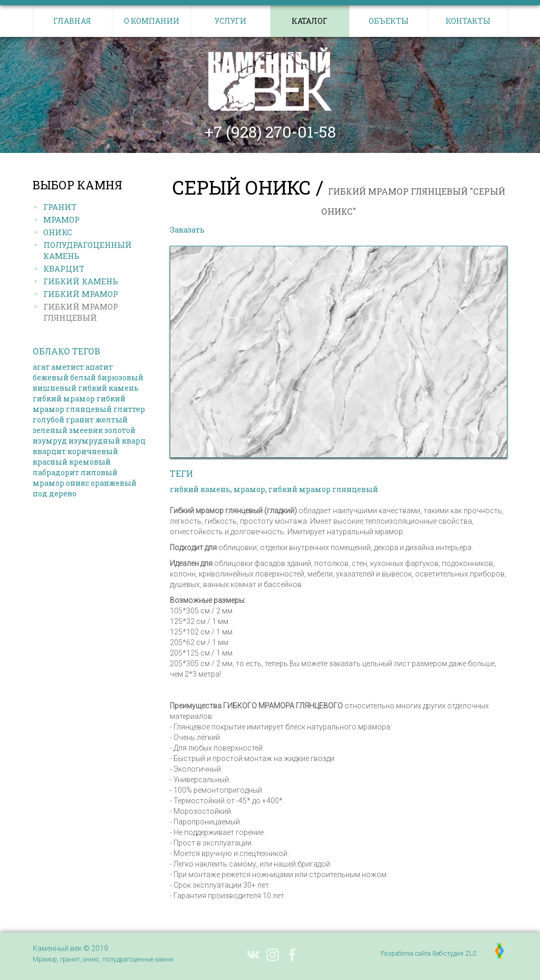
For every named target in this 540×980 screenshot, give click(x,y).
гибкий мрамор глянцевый (79, 404)
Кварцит (64, 268)
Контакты (468, 21)
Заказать (187, 230)
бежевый (51, 377)
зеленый (50, 430)
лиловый (99, 472)
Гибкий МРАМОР (81, 294)
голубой (49, 420)
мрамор (49, 483)
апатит (99, 367)
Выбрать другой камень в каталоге (283, 230)
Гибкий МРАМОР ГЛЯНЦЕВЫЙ (81, 312)
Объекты (389, 21)
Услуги (230, 21)
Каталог (310, 21)
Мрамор (61, 219)
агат (41, 367)
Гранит (60, 207)
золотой (120, 430)
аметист (67, 367)
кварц (134, 441)
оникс (78, 483)
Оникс (58, 232)
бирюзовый (120, 377)
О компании (152, 21)
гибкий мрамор (64, 398)
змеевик (86, 430)
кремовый (90, 462)
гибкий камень (108, 388)
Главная (72, 21)
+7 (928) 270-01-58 (270, 132)
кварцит (49, 451)
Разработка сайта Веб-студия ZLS (428, 954)
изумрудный (94, 441)
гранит (80, 420)
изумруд (50, 441)
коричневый (93, 451)
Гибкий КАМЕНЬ (81, 281)
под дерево (55, 493)
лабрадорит (56, 472)
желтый (112, 420)
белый (83, 377)
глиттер (129, 409)
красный (50, 462)
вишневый (55, 388)
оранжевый (114, 483)
